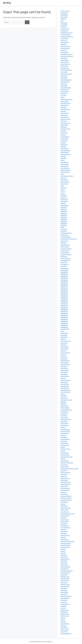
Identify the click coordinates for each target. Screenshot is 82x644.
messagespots (65, 586)
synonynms (64, 398)
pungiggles (64, 335)
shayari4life (64, 72)
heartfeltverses (65, 604)
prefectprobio (65, 62)
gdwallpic (63, 402)
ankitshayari (64, 506)
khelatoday (64, 23)
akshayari (63, 351)
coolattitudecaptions (67, 37)
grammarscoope (66, 258)
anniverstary (64, 494)
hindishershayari (66, 35)
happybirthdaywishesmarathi (69, 469)
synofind (63, 608)
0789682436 (64, 278)
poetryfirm (64, 474)
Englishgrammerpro (67, 571)
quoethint (64, 198)
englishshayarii (65, 245)
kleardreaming (65, 624)
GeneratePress (49, 642)
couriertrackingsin (66, 496)
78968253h (64, 217)
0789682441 (64, 288)
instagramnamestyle (67, 463)
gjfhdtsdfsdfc (65, 205)
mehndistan (64, 374)
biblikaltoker (64, 592)
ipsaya (62, 97)
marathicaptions (65, 170)
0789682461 (64, 325)
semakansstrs (65, 445)
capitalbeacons (65, 361)
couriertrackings (65, 46)
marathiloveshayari (66, 70)
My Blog (7, 3)
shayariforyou (65, 512)
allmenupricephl (65, 484)
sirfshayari (64, 626)
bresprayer (64, 93)
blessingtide (64, 270)
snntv (62, 186)
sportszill (63, 553)
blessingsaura (65, 425)
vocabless (63, 622)
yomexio (63, 143)
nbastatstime (65, 569)
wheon (63, 160)
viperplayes (64, 115)
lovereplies (64, 588)
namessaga (64, 590)
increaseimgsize (65, 545)
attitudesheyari (65, 364)
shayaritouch (64, 241)
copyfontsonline (65, 431)
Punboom (63, 266)
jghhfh (62, 227)
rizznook (63, 378)
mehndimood (65, 461)
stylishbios (64, 127)
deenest (63, 618)
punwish (63, 537)
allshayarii (64, 50)
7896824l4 (64, 225)
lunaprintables (65, 253)
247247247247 (65, 329)
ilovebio (63, 194)
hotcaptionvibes (65, 103)
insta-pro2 (64, 178)
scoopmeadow (65, 408)
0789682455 (64, 313)
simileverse (64, 366)
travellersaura (65, 370)
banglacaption (65, 29)
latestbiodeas (65, 539)
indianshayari (65, 90)
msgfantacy (64, 141)
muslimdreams (65, 547)
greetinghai (64, 575)
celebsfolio (64, 524)
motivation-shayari (66, 500)
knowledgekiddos (66, 634)
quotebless (64, 196)
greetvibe (63, 131)
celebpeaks (64, 561)
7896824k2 (64, 223)
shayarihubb (64, 184)
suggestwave (65, 406)
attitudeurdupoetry (66, 74)
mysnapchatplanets (66, 457)
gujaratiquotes (65, 168)
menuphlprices (65, 598)
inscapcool (64, 602)
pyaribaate (64, 231)
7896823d (64, 209)
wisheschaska (65, 630)
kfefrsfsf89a (64, 202)
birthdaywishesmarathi (68, 514)
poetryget (63, 518)
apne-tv (63, 192)
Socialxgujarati (65, 137)
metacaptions (65, 423)
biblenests (64, 404)
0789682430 (64, 286)
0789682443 (64, 292)
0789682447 (64, 298)
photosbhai (64, 78)
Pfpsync (63, 551)
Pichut (62, 331)
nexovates (64, 533)
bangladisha (64, 31)
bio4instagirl (64, 166)
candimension (65, 516)
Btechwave (64, 600)
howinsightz (64, 382)
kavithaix (63, 135)
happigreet (64, 58)
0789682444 (64, 294)
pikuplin (63, 394)
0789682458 (64, 319)
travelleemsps (65, 388)
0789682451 (64, 306)
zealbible (63, 111)
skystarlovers (64, 412)
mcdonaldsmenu (66, 508)
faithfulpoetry (65, 164)
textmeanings (65, 268)
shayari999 (64, 25)
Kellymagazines (65, 488)
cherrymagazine (65, 473)
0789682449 (64, 302)
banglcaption (65, 148)
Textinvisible (64, 139)
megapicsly (64, 632)
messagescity (65, 264)
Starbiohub (64, 256)
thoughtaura (64, 235)
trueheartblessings (66, 410)
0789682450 (64, 304)
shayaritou (64, 84)
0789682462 (64, 327)
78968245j (64, 221)
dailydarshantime (66, 543)
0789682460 (64, 323)
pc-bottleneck (65, 526)
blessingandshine (66, 419)
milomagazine (65, 113)
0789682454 (64, 311)
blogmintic (64, 188)
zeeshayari (64, 345)
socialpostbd (64, 38)
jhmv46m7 (64, 207)
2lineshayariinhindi (66, 400)
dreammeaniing (65, 449)
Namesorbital (65, 522)
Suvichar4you (65, 363)
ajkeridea (63, 156)
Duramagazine (65, 490)
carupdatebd (64, 52)
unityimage (64, 557)
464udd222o (64, 200)
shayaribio (64, 476)
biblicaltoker (64, 480)
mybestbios (64, 343)
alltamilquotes (65, 376)
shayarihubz (64, 418)
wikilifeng (63, 44)
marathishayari (65, 429)
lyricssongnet (65, 349)
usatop (63, 190)
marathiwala (64, 502)
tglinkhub (63, 19)
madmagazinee (65, 353)
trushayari (64, 121)
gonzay (63, 447)
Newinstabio (64, 612)
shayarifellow (65, 152)
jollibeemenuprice (66, 498)
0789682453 (64, 309)
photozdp (63, 158)
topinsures (64, 40)
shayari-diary (64, 565)
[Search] (27, 22)
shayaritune (64, 486)
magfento (63, 606)
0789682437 (64, 280)
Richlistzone (64, 66)
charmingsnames (66, 341)
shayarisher (64, 145)
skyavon (63, 427)
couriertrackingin (66, 237)
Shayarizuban (65, 42)
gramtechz (64, 471)
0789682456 (64, 315)
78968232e (64, 211)
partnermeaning (66, 119)
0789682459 (64, 321)
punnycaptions (65, 535)
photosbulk (64, 76)
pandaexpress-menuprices (69, 239)
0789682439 (64, 284)
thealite (63, 451)
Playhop (63, 459)
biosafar (63, 504)
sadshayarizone (65, 123)
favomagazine (65, 384)
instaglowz (64, 416)
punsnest (63, 435)
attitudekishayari (66, 390)
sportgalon (64, 555)
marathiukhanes (66, 129)
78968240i (64, 219)
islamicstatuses (65, 48)
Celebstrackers (65, 559)
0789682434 (64, 274)
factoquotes (64, 133)
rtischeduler (64, 531)
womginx (63, 529)
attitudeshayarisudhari (67, 541)
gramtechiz (64, 594)
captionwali (64, 86)
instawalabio (64, 162)
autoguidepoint (65, 439)
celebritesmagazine (66, 99)
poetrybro (64, 107)
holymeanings (65, 251)
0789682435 (64, 276)
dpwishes (63, 147)
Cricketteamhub (65, 528)
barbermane (64, 610)
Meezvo (63, 620)
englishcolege (65, 614)
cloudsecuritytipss (66, 254)
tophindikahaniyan (66, 80)
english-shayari (65, 11)
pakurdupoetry (65, 82)
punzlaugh (64, 437)
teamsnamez (64, 101)
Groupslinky (64, 465)
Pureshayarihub (65, 573)
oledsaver (63, 243)
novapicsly (64, 262)
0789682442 (64, 290)
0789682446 (64, 296)
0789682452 (64, 308)
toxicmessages (65, 577)
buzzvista (63, 95)
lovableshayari (65, 247)
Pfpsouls (63, 549)
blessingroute (65, 92)
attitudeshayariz (65, 150)
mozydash (64, 27)
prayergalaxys (65, 433)
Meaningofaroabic (66, 596)
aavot (62, 174)
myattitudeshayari (66, 233)
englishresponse (66, 392)
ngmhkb (63, 203)
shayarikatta (64, 628)
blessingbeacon (65, 260)
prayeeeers (64, 421)
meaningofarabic (66, 482)
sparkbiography (65, 109)
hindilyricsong (65, 616)
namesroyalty (65, 520)
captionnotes (64, 60)
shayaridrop (64, 337)
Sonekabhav (64, 15)
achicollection (65, 347)
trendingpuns (65, 443)
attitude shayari (65, 584)
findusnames (64, 510)
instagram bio (65, 581)
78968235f (64, 213)
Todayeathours (65, 455)
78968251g (64, 215)
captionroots (64, 333)
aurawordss (64, 414)
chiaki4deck (64, 372)
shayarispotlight (65, 380)
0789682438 (64, 282)
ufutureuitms (65, 368)
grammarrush (65, 117)
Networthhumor (65, 64)
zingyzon (63, 339)
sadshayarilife (65, 467)
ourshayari (64, 229)
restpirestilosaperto (66, 33)
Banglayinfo (64, 13)
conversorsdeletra (66, 249)
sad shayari (64, 583)
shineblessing (65, 68)
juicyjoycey (64, 357)
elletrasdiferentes (66, 88)
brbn (62, 21)
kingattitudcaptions (66, 54)
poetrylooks (64, 359)
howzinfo (63, 355)
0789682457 (64, 317)
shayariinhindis (65, 478)
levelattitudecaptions (67, 56)
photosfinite (64, 17)
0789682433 (64, 272)
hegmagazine (65, 386)
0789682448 (64, 300)
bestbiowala (64, 125)
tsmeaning (64, 396)
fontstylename (65, 172)
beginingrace (65, 105)
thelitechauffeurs (66, 154)
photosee (63, 492)
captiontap (64, 441)
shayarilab (64, 563)
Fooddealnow (65, 453)
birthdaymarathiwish (67, 176)
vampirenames (65, 579)
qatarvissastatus (65, 567)
